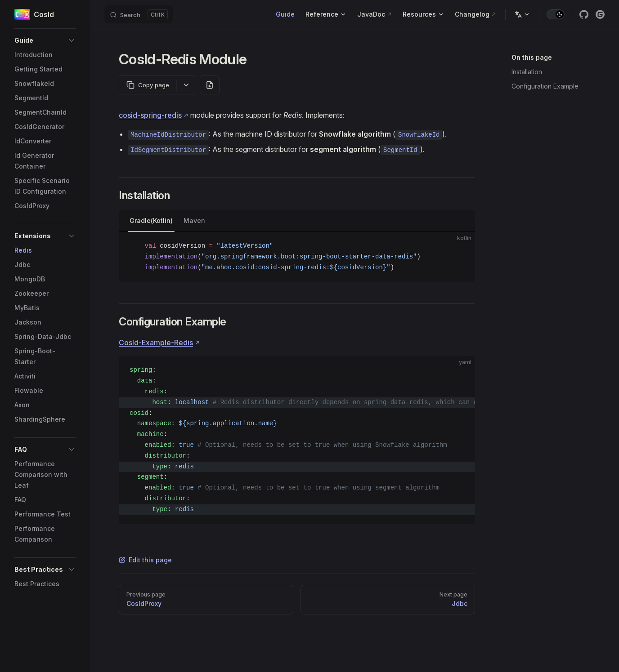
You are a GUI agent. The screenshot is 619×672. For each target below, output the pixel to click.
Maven (194, 220)
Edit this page (145, 560)
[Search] (139, 14)
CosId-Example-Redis (156, 343)
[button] (45, 40)
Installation (527, 72)
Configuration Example (545, 86)
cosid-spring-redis (150, 115)
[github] (584, 14)
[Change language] (522, 14)
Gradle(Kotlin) (151, 220)
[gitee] (600, 14)
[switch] (556, 14)
